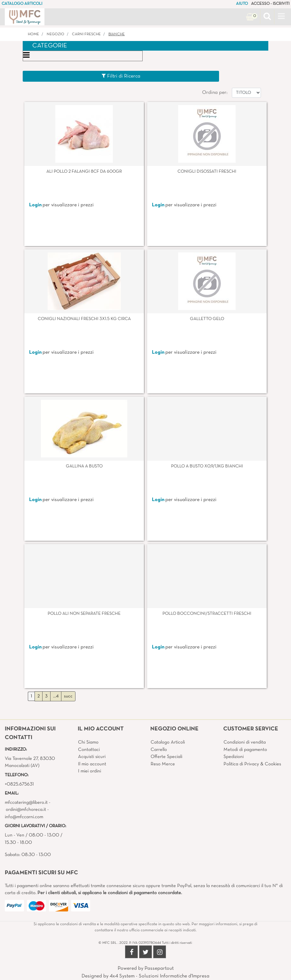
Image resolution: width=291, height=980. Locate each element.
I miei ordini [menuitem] (90, 771)
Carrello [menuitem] (159, 750)
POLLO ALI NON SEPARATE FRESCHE (84, 614)
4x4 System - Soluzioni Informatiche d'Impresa (160, 976)
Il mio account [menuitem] (92, 764)
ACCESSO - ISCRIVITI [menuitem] (270, 4)
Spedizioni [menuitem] (234, 757)
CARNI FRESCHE (86, 34)
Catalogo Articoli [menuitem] (168, 742)
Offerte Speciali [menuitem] (166, 757)
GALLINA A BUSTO (84, 466)
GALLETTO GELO (207, 319)
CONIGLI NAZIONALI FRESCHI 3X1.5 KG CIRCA (84, 319)
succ (68, 696)
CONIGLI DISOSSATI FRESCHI (207, 172)
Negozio (55, 34)
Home (33, 34)
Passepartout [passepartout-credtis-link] (159, 968)
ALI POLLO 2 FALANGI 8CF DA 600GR (84, 172)
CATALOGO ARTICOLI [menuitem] (22, 4)
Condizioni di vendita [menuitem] (245, 742)
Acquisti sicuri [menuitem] (92, 757)
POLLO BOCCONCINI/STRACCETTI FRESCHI (207, 614)
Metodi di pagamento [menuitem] (245, 750)
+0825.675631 (19, 784)
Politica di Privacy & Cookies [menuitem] (252, 764)
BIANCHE (117, 34)
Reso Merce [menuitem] (163, 764)
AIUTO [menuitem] (242, 4)
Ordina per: (215, 93)
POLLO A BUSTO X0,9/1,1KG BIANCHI (207, 466)
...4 (56, 696)
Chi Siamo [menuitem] (88, 742)
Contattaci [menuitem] (89, 750)
